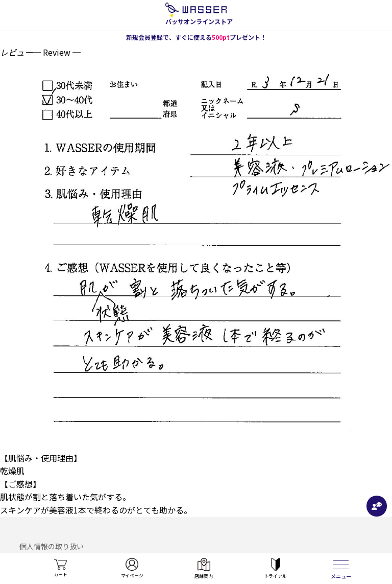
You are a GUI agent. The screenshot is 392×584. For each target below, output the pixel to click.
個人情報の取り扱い (52, 546)
